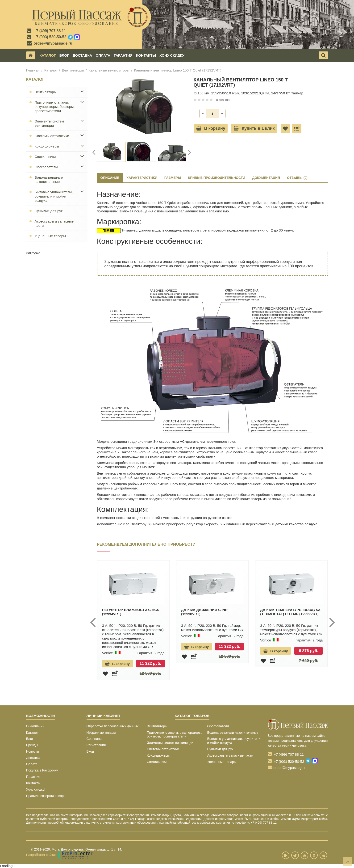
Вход (90, 751)
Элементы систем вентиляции (49, 123)
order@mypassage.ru (53, 43)
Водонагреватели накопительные (49, 179)
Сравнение (95, 739)
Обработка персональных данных (113, 726)
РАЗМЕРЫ (173, 178)
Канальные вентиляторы (109, 70)
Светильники (45, 157)
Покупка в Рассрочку (42, 770)
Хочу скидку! (173, 55)
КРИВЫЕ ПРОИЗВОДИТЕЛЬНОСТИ (217, 178)
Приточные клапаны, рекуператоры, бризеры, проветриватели (55, 107)
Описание (110, 178)
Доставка (82, 55)
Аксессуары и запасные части (54, 223)
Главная (33, 70)
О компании (35, 726)
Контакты (146, 55)
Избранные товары (101, 733)
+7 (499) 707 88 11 (50, 31)
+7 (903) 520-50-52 (50, 37)
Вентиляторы (73, 70)
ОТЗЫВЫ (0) (297, 178)
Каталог (48, 55)
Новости (33, 751)
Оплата (103, 55)
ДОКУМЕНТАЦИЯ (266, 178)
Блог (64, 55)
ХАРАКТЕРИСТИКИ (142, 178)
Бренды (32, 745)
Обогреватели (46, 167)
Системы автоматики (52, 136)
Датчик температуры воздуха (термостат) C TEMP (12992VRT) (290, 612)
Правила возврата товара (46, 796)
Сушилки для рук (49, 211)
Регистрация (96, 745)
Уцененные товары (50, 236)
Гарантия (123, 55)
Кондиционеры (47, 146)
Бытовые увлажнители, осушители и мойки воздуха (54, 196)
